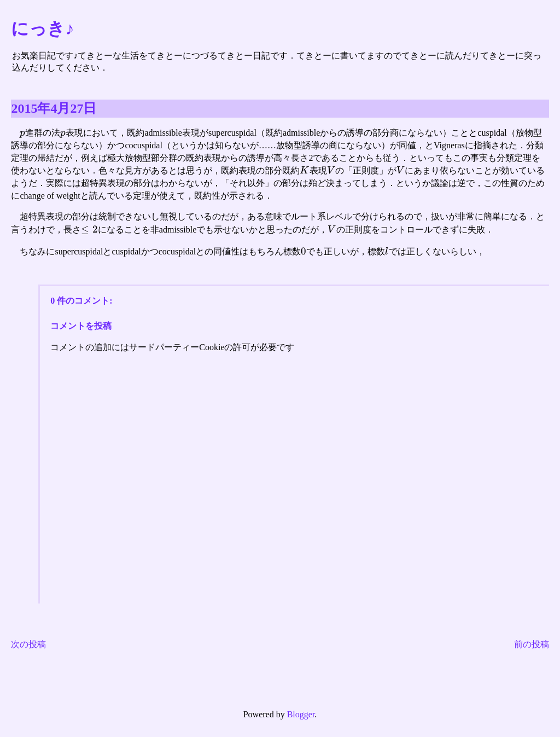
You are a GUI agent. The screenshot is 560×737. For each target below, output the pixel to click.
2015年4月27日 (54, 108)
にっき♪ (42, 28)
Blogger (301, 714)
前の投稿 (532, 644)
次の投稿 (28, 644)
